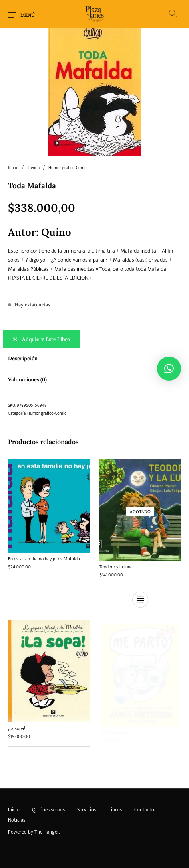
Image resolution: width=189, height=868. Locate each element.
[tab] (94, 358)
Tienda (33, 168)
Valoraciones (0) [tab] (27, 380)
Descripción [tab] (23, 358)
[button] (94, 339)
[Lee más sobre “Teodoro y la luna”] (140, 599)
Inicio (13, 168)
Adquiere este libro (46, 339)
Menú (28, 15)
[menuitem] (14, 810)
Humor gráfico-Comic (68, 168)
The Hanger (47, 832)
